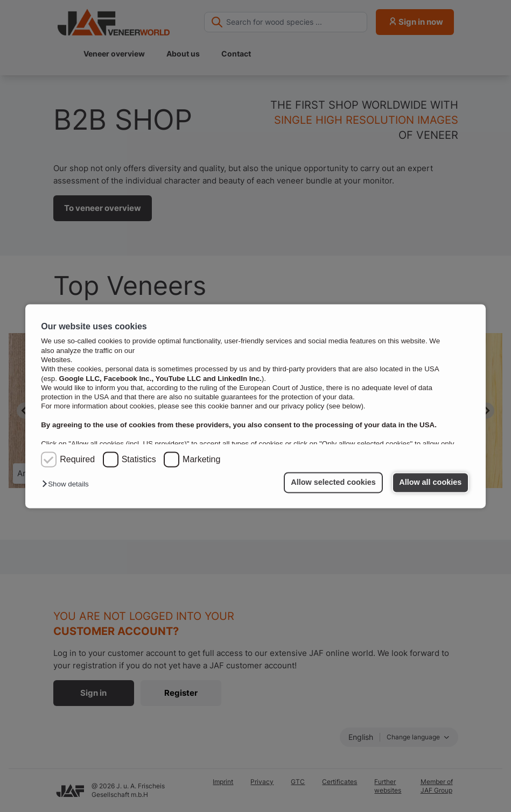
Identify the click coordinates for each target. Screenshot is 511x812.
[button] (68, 485)
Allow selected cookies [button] (333, 483)
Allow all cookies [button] (430, 483)
